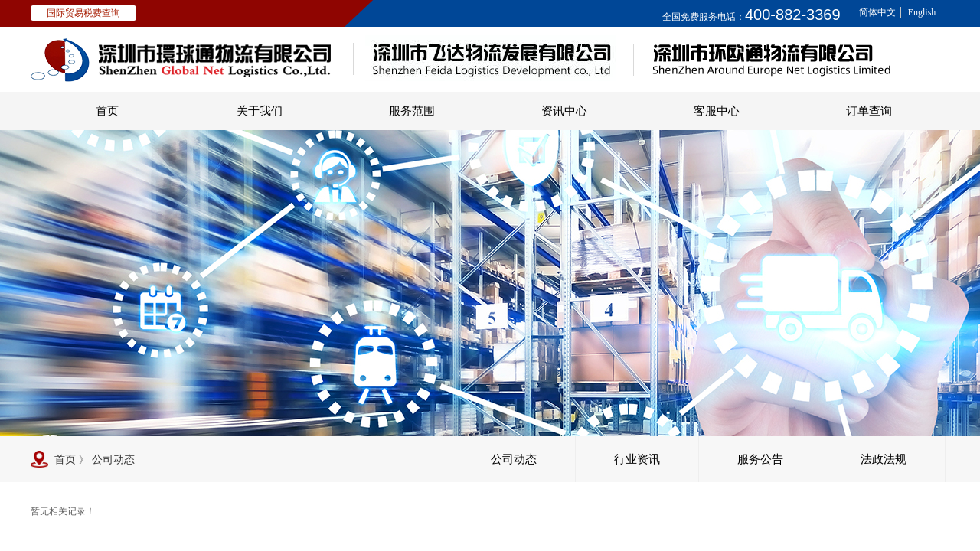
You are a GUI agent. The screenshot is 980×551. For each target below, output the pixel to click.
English (922, 12)
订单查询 (869, 111)
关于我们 (260, 111)
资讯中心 (564, 111)
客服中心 (717, 111)
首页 (107, 111)
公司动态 (113, 460)
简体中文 (877, 12)
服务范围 (412, 111)
